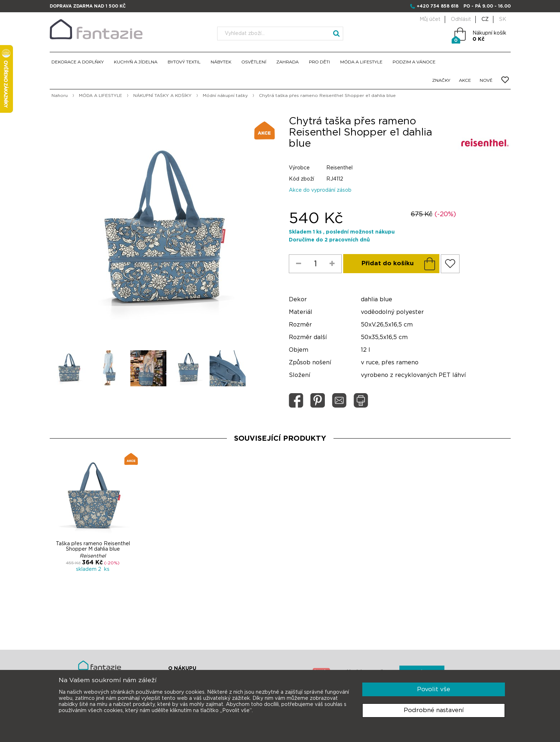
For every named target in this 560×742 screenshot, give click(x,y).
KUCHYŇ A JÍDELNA (136, 62)
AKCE (465, 80)
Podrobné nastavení (434, 710)
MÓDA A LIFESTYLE (361, 62)
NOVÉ (486, 80)
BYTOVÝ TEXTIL (184, 62)
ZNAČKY (441, 80)
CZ (485, 19)
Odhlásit (461, 19)
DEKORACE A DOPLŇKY (78, 62)
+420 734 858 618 (438, 6)
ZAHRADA (288, 62)
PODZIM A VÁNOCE (414, 62)
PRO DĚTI (319, 62)
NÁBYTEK (221, 62)
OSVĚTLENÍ (254, 62)
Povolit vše (434, 689)
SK (503, 19)
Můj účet (430, 19)
